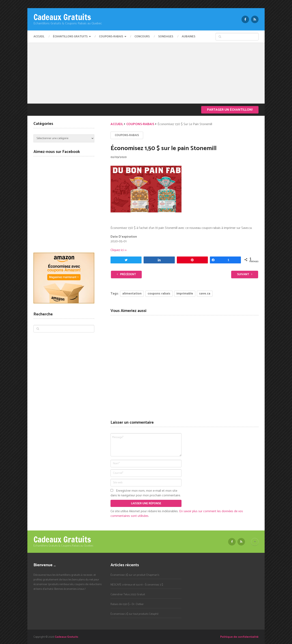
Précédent (126, 274)
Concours (142, 37)
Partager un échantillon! (230, 110)
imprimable (185, 294)
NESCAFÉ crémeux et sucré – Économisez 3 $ (137, 585)
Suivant (245, 274)
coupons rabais (159, 294)
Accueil (39, 37)
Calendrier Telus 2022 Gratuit (128, 595)
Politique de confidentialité (239, 637)
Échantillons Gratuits (70, 37)
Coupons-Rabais (111, 37)
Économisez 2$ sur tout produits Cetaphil (134, 614)
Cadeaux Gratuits (62, 17)
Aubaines (188, 37)
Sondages (166, 37)
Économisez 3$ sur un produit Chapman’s (135, 575)
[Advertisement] (146, 73)
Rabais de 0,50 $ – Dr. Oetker (127, 604)
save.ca (205, 294)
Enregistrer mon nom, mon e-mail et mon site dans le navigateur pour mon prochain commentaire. (146, 493)
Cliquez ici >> (119, 250)
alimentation (132, 294)
